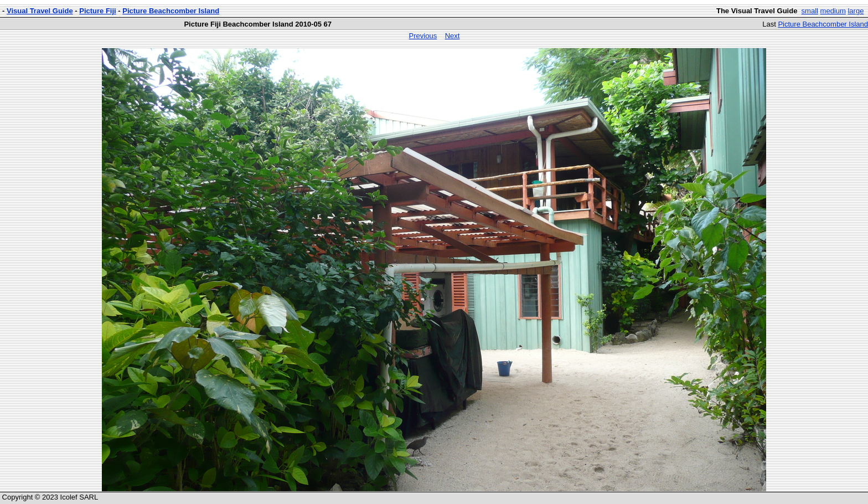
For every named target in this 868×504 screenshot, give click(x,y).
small (810, 11)
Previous (423, 36)
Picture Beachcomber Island (171, 11)
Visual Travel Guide (40, 11)
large (856, 11)
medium (833, 11)
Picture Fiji (97, 11)
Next (453, 36)
